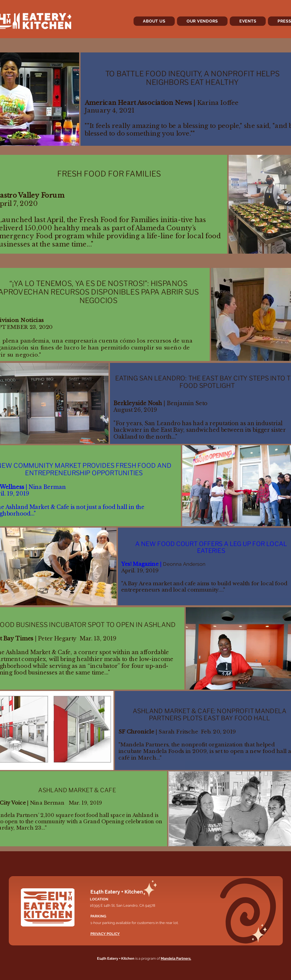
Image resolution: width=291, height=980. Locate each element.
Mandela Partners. (176, 958)
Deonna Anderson (184, 564)
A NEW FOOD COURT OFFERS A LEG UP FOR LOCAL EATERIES (211, 547)
